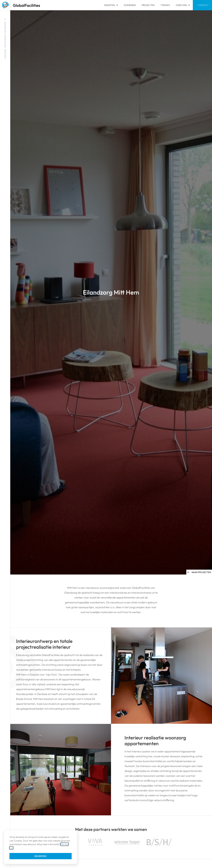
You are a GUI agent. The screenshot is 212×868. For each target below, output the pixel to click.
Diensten (111, 5)
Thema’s (165, 5)
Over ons (183, 5)
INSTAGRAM (5, 41)
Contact (203, 5)
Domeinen (130, 5)
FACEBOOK (5, 27)
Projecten (148, 5)
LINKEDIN (5, 54)
